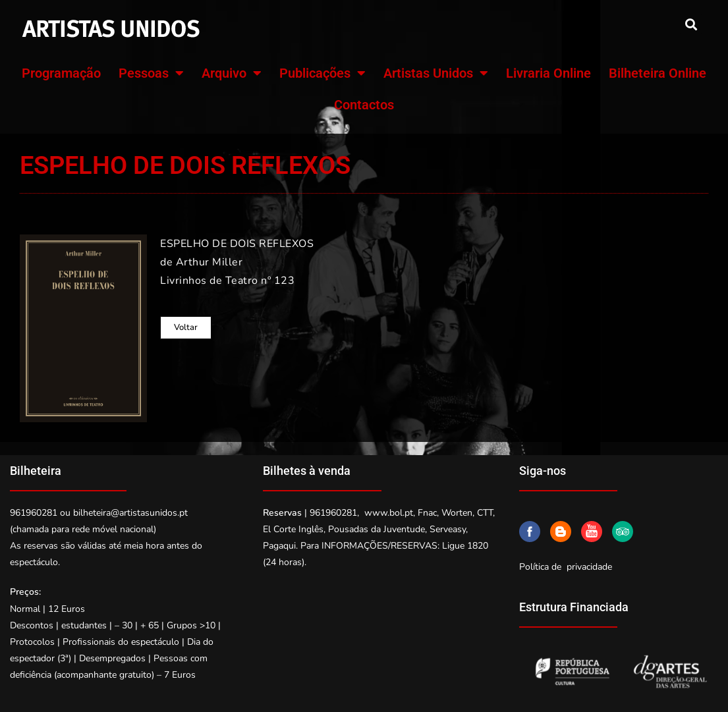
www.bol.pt (389, 513)
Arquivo (232, 73)
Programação (61, 73)
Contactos (364, 105)
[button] (691, 24)
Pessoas (151, 73)
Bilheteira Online (658, 73)
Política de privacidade (566, 567)
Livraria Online (548, 73)
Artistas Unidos (436, 73)
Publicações (322, 73)
